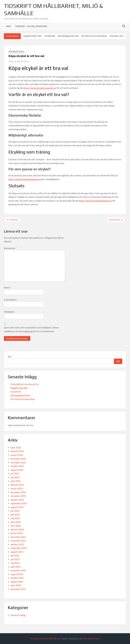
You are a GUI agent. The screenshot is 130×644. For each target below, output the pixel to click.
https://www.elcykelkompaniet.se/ (40, 88)
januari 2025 (17, 488)
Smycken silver (122, 36)
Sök (10, 357)
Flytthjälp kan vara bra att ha (25, 384)
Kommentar (10, 248)
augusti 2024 (17, 507)
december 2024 (18, 492)
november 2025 (18, 462)
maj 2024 (15, 518)
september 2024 (19, 503)
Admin (11, 61)
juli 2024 (15, 511)
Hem (8, 26)
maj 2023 (15, 563)
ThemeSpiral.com (91, 639)
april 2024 (16, 522)
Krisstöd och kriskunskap (99, 36)
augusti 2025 (17, 470)
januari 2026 (17, 455)
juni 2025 (15, 477)
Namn (7, 287)
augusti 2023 (17, 552)
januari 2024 (17, 533)
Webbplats (9, 312)
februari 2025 (17, 485)
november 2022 (18, 570)
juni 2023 (15, 559)
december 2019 (18, 589)
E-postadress (11, 300)
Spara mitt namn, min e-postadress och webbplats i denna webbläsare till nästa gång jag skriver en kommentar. (31, 329)
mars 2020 (16, 585)
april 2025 (16, 481)
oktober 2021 (17, 578)
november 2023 (18, 541)
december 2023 (18, 537)
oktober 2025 (17, 466)
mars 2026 (16, 448)
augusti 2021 (17, 582)
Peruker (14, 220)
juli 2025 (15, 474)
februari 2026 (17, 451)
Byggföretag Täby (37, 36)
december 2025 (18, 459)
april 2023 (16, 567)
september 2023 (19, 548)
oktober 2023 (17, 544)
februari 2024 (17, 529)
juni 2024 (15, 515)
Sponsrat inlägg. (17, 51)
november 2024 (18, 496)
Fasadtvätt (54, 36)
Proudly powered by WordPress (45, 639)
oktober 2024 (17, 500)
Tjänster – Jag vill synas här (31, 26)
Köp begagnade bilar (73, 36)
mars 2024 (16, 526)
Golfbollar (114, 220)
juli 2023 (15, 555)
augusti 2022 (17, 574)
